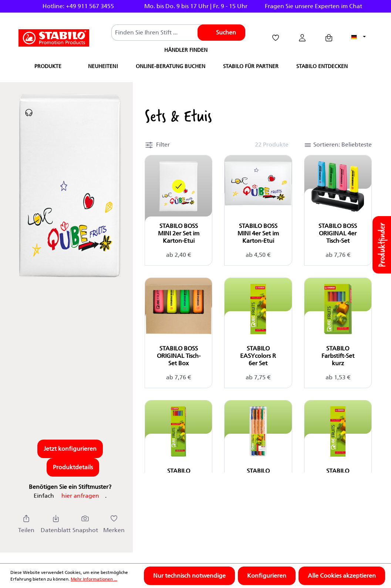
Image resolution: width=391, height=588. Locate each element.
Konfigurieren (267, 576)
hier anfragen (80, 496)
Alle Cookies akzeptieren (342, 576)
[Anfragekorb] (329, 38)
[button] (157, 144)
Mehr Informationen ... (94, 579)
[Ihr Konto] (302, 38)
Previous (10, 6)
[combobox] (158, 33)
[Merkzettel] (276, 38)
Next (381, 6)
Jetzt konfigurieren (70, 449)
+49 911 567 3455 (90, 6)
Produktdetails (73, 467)
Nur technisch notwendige (189, 576)
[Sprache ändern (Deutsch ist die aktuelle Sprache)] (358, 37)
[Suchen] (221, 33)
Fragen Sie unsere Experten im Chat (314, 6)
